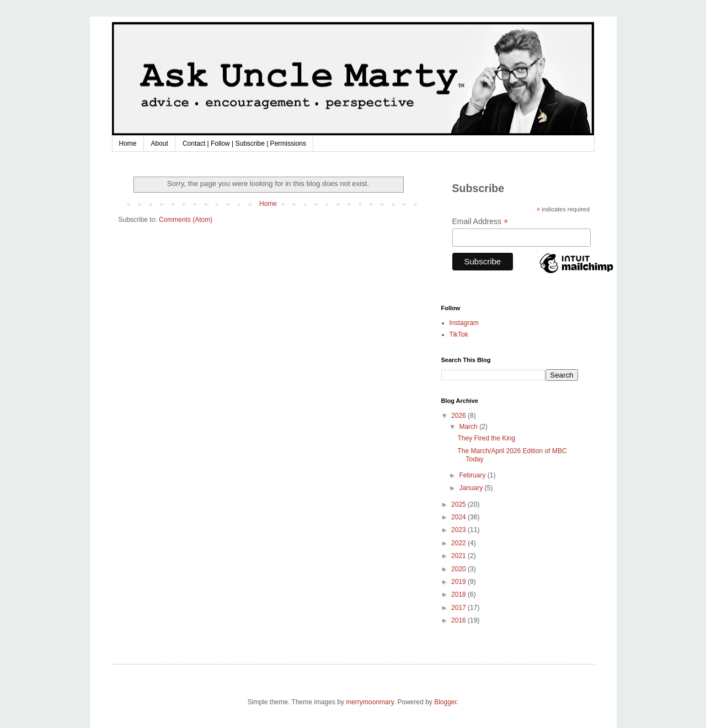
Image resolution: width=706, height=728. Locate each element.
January (472, 488)
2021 (459, 556)
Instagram (464, 323)
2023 (459, 530)
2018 (459, 594)
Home (128, 144)
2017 (459, 608)
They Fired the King (486, 438)
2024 (459, 517)
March (469, 427)
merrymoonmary (370, 702)
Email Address (480, 222)
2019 (459, 582)
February (473, 475)
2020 (459, 569)
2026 (459, 416)
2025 (459, 504)
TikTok (459, 334)
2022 (459, 543)
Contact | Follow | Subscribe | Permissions (244, 144)
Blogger (445, 702)
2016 (459, 620)
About (160, 144)
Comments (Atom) (186, 220)
